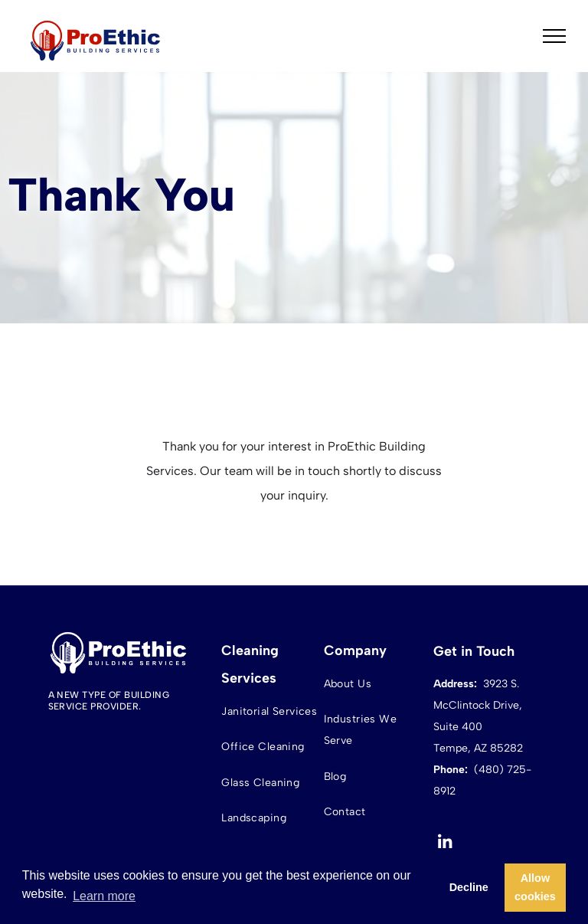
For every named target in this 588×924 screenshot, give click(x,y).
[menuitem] (271, 711)
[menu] (554, 36)
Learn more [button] (104, 896)
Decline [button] (469, 887)
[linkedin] (445, 844)
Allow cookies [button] (535, 887)
